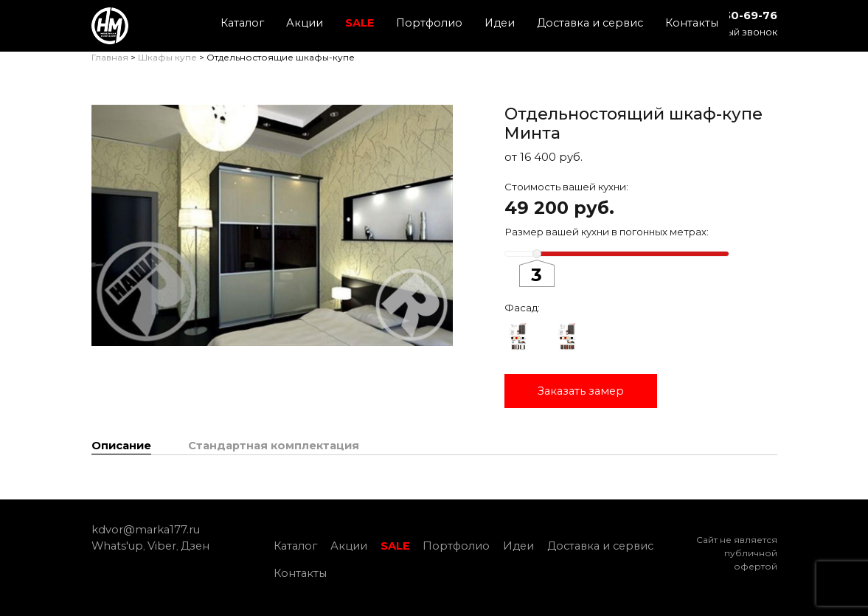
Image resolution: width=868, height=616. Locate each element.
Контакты (692, 23)
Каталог (242, 23)
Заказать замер (581, 391)
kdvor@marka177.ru (146, 530)
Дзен (195, 546)
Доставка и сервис (590, 23)
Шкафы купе (167, 57)
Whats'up (117, 546)
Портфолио (429, 23)
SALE (360, 23)
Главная (110, 57)
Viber (162, 546)
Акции (305, 23)
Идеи (500, 23)
